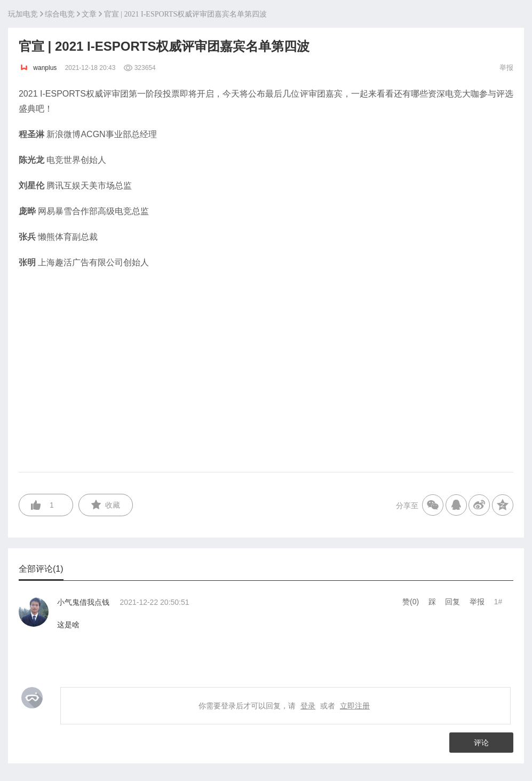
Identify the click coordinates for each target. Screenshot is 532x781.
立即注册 (355, 706)
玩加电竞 (23, 14)
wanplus (39, 68)
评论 (481, 743)
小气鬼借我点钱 (83, 602)
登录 (308, 706)
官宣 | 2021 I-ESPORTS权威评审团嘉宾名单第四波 (186, 14)
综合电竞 (60, 14)
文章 (89, 14)
